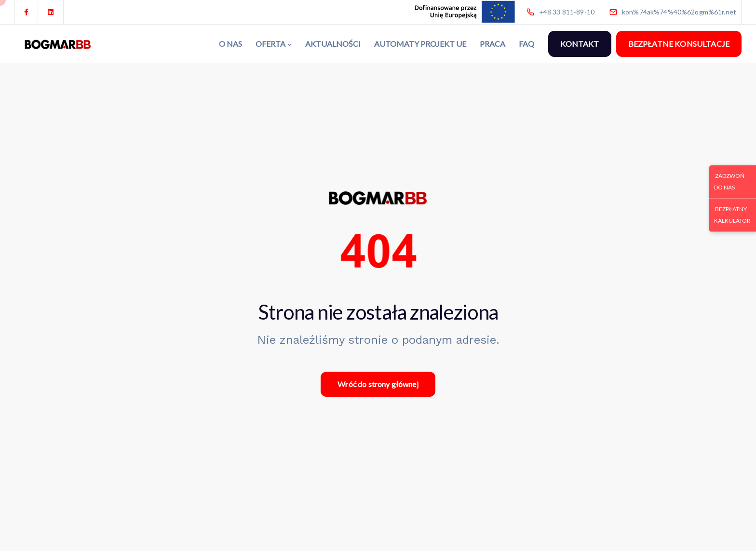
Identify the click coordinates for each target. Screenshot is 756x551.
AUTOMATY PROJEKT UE (420, 44)
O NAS (230, 44)
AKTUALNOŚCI (333, 44)
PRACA (493, 44)
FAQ (526, 44)
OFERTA (270, 44)
